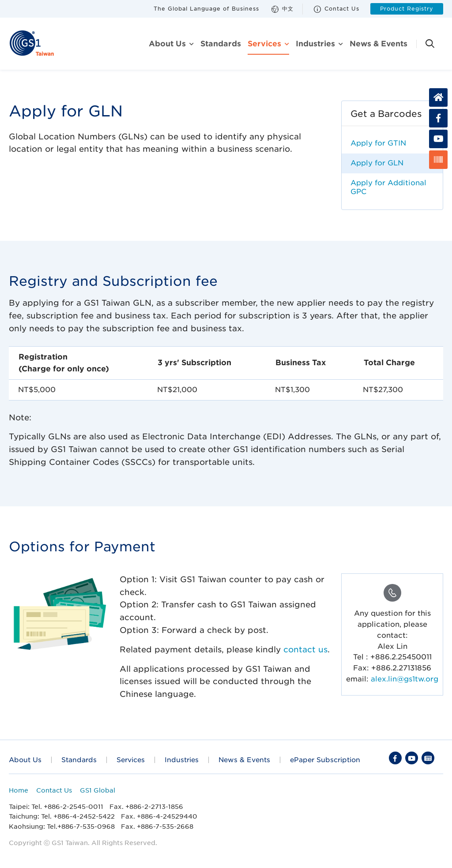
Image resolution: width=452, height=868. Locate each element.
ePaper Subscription (325, 760)
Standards (221, 44)
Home (19, 790)
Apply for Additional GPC (388, 187)
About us (167, 44)
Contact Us (337, 9)
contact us (305, 649)
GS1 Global (98, 790)
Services (264, 44)
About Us (25, 760)
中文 (282, 9)
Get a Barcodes (386, 114)
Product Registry (407, 9)
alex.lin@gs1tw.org (405, 679)
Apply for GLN (377, 163)
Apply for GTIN (378, 143)
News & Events (379, 44)
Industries (315, 44)
